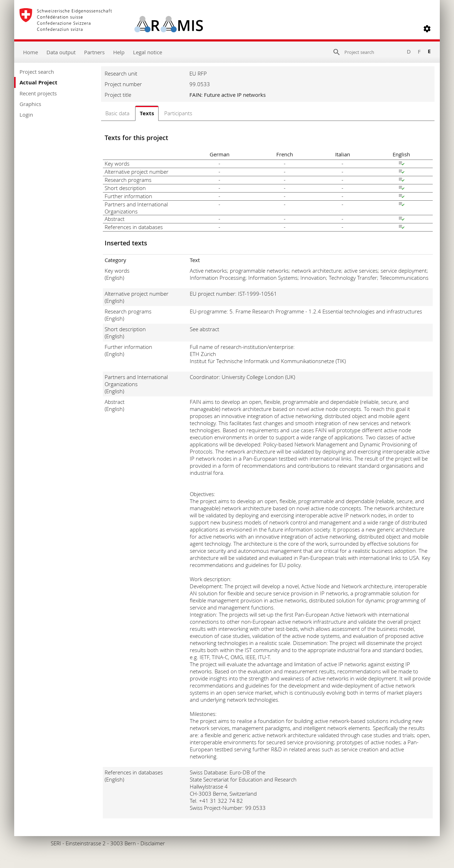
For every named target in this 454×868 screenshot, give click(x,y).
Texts (147, 113)
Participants (178, 113)
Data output (61, 52)
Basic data (117, 113)
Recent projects (38, 93)
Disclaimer (153, 843)
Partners (94, 52)
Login (26, 115)
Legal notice (148, 52)
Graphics (30, 104)
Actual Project (38, 82)
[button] (427, 29)
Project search (37, 72)
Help (119, 52)
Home (31, 52)
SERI (56, 843)
